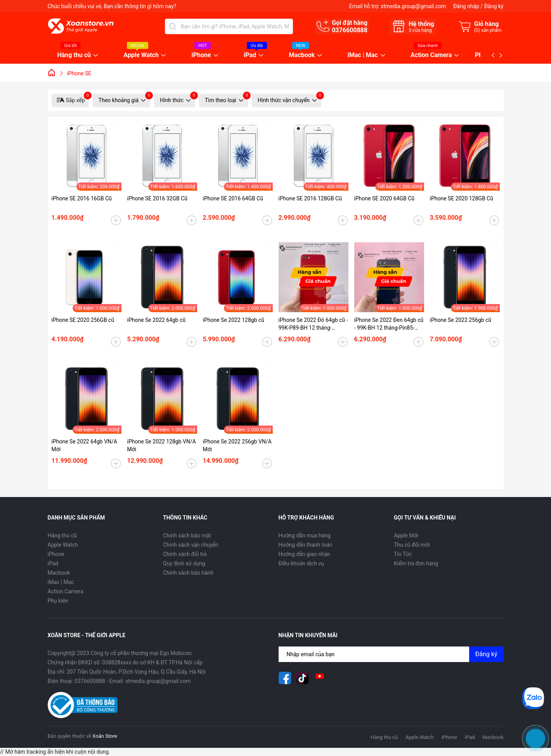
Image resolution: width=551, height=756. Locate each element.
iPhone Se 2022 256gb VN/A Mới (237, 445)
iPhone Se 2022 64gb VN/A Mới (84, 445)
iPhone (201, 55)
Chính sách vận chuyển (191, 545)
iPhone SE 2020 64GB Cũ (385, 198)
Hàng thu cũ (74, 55)
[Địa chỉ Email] (391, 654)
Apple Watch (141, 55)
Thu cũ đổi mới (412, 545)
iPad (250, 55)
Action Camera (431, 55)
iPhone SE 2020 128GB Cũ (462, 198)
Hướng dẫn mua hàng (305, 535)
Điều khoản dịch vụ (301, 563)
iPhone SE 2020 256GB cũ (83, 320)
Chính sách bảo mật (187, 535)
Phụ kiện (58, 601)
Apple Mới (406, 535)
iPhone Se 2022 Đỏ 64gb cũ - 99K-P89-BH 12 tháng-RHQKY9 (313, 324)
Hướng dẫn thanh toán (306, 545)
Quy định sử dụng (184, 563)
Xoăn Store (105, 736)
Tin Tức (403, 554)
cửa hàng (420, 30)
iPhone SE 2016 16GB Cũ (82, 198)
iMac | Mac (363, 55)
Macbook (302, 55)
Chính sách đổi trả (185, 554)
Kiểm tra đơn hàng (416, 563)
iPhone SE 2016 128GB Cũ (310, 198)
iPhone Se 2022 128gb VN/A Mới (162, 445)
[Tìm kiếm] (173, 26)
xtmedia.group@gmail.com (413, 6)
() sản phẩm (488, 30)
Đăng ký (494, 6)
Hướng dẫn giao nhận (305, 554)
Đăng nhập (466, 6)
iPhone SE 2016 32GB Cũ (158, 198)
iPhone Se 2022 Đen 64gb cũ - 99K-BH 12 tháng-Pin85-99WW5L (389, 324)
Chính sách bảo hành (188, 573)
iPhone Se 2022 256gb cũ (461, 320)
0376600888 (350, 30)
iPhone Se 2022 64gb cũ (157, 320)
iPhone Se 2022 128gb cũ (234, 320)
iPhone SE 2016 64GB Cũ (233, 198)
